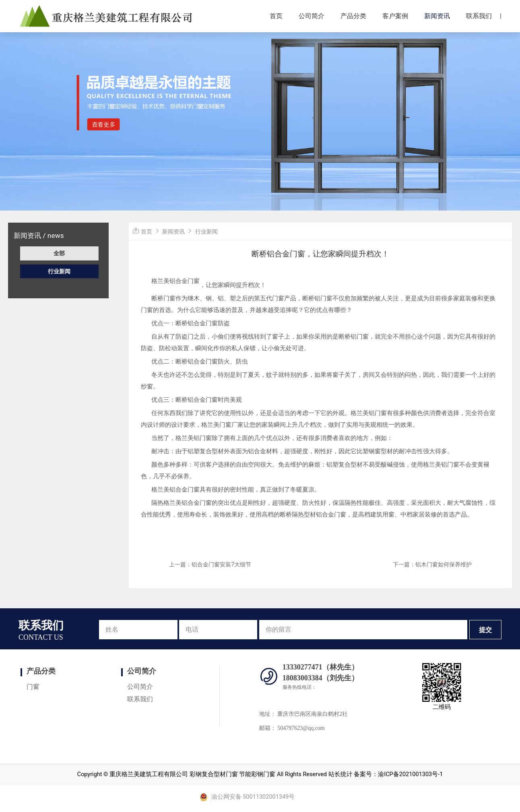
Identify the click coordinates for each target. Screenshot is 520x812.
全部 (59, 253)
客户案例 (395, 16)
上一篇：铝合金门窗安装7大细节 (210, 564)
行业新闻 (59, 271)
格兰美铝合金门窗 (175, 281)
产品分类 (353, 16)
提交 (485, 630)
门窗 (33, 687)
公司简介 (312, 16)
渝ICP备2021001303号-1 (410, 774)
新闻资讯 (437, 16)
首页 (276, 16)
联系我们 (479, 16)
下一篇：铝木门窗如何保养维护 (432, 564)
